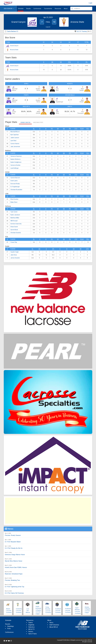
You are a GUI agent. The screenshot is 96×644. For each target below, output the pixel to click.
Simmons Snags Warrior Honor (15, 555)
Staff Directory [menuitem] (54, 625)
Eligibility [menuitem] (31, 625)
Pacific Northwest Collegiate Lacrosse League (38, 610)
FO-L (88, 129)
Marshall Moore (15, 132)
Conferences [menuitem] (9, 632)
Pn (70, 129)
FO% (69, 62)
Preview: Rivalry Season (13, 535)
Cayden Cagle (15, 252)
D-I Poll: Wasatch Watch (13, 542)
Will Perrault (14, 221)
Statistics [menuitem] (31, 627)
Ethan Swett (14, 227)
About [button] (66, 9)
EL (34, 129)
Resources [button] (58, 9)
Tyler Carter (14, 212)
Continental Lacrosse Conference (19, 611)
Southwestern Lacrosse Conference (69, 610)
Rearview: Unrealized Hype (14, 574)
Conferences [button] (37, 9)
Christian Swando (16, 233)
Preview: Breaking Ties (12, 580)
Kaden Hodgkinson (16, 162)
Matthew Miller (15, 218)
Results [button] (28, 9)
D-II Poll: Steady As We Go (14, 548)
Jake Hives (14, 255)
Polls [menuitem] (9, 629)
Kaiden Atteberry (15, 159)
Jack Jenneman (15, 147)
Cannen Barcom (15, 178)
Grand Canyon (14, 46)
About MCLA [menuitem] (54, 627)
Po (52, 129)
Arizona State (14, 50)
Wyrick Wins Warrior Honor (14, 561)
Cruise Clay (14, 242)
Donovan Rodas (15, 184)
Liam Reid (13, 141)
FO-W (82, 129)
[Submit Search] (72, 9)
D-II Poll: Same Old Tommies (14, 593)
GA (52, 62)
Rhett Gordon (14, 199)
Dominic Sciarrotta (16, 224)
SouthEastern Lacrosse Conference (59, 611)
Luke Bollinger (15, 168)
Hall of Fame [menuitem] (32, 634)
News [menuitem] (51, 623)
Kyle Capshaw (15, 135)
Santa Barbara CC (13, 31)
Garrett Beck (14, 230)
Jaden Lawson (15, 138)
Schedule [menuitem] (21, 9)
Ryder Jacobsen (15, 215)
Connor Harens (15, 144)
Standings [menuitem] (10, 626)
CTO (76, 129)
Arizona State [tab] (38, 122)
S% (87, 62)
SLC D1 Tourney (82, 31)
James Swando (15, 258)
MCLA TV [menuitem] (31, 629)
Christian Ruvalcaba (16, 190)
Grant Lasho (14, 181)
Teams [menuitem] (31, 623)
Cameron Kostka (15, 165)
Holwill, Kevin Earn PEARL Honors (16, 567)
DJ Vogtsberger (15, 187)
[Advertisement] (48, 511)
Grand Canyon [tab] (25, 122)
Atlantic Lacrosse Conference (9, 611)
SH (58, 129)
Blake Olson (14, 202)
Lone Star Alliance (28, 611)
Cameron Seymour (16, 156)
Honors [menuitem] (31, 631)
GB (61, 62)
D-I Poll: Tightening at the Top (15, 587)
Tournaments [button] (48, 9)
